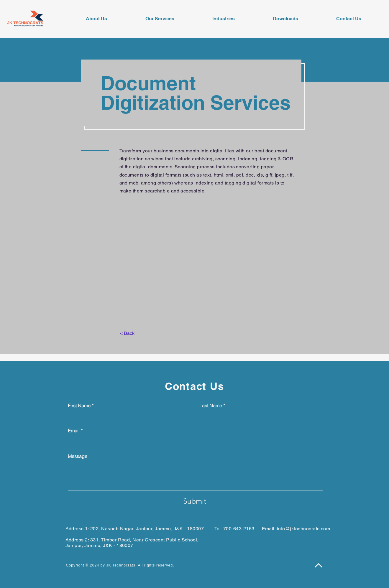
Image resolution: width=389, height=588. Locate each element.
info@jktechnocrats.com (304, 529)
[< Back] (127, 333)
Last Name (211, 406)
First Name (79, 406)
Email (74, 431)
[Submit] (195, 501)
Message (78, 456)
